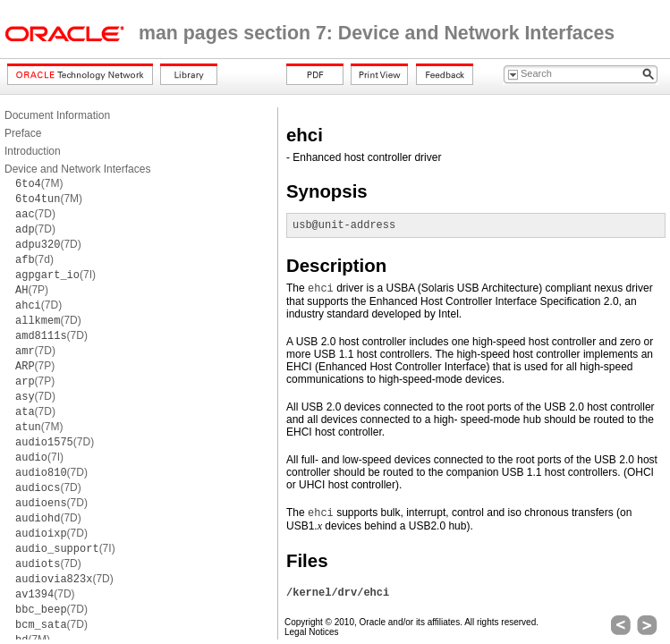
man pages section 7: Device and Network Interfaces (377, 33)
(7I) (55, 275)
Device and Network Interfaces (77, 169)
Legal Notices (312, 632)
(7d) (34, 259)
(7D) (35, 214)
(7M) (39, 183)
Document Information (57, 115)
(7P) (32, 290)
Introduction (33, 151)
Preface (23, 133)
